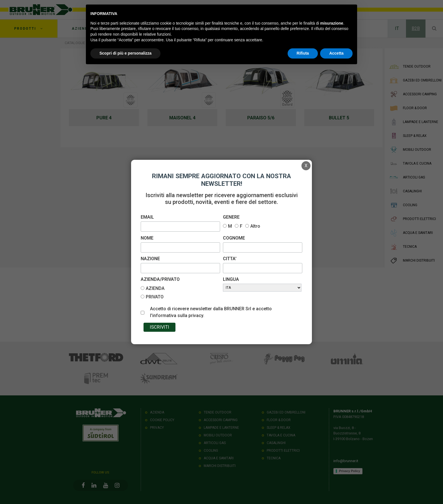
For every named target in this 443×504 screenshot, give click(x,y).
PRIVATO (155, 297)
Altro (255, 226)
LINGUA (231, 279)
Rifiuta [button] (303, 53)
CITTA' (230, 259)
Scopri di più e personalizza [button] (125, 53)
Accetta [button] (336, 53)
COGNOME (234, 238)
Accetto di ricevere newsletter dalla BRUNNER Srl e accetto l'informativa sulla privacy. (211, 312)
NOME (147, 238)
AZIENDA (155, 288)
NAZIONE (150, 259)
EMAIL (147, 217)
